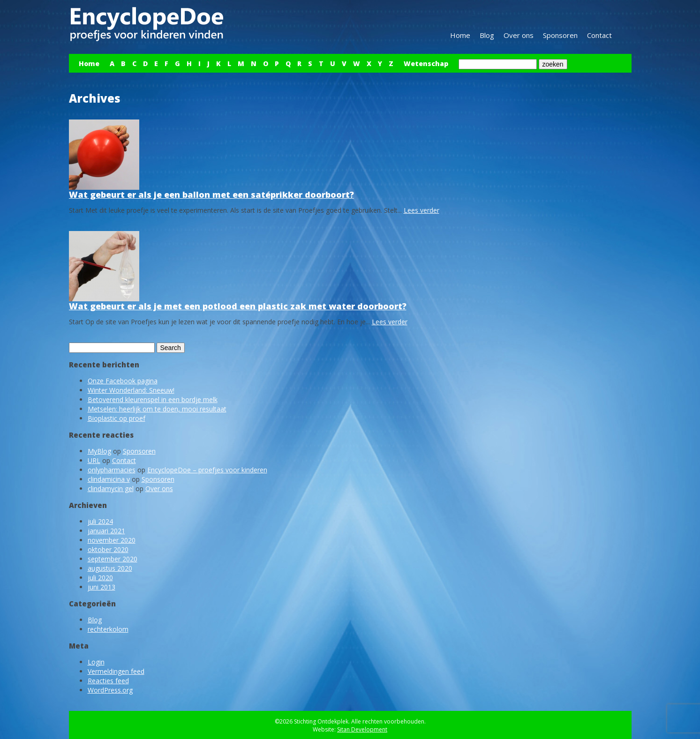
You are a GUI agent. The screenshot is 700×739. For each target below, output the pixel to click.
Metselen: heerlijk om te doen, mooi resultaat (157, 409)
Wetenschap (426, 63)
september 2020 (113, 559)
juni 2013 (102, 587)
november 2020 (112, 540)
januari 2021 (106, 531)
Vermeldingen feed (116, 671)
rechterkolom (108, 629)
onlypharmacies (112, 470)
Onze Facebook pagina (123, 381)
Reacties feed (108, 681)
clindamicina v (109, 479)
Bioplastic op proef (117, 418)
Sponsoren (560, 35)
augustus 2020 (110, 568)
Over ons (519, 35)
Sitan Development (362, 729)
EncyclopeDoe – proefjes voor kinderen (207, 470)
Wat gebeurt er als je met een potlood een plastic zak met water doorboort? (238, 306)
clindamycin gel (111, 489)
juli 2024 (100, 521)
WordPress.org (110, 690)
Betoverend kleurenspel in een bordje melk (153, 399)
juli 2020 (100, 578)
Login (96, 662)
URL (94, 460)
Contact (599, 35)
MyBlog (99, 451)
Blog (487, 35)
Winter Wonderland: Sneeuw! (131, 390)
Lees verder (422, 210)
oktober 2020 (108, 549)
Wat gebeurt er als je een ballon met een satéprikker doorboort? (211, 194)
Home (460, 35)
